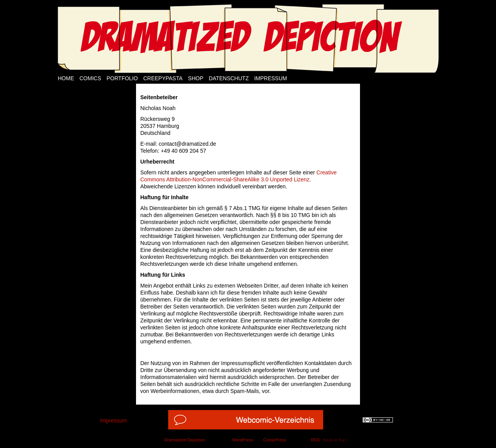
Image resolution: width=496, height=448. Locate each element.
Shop (196, 78)
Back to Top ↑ (336, 440)
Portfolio (122, 78)
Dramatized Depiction (185, 440)
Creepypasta (163, 78)
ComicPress (275, 440)
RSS (315, 440)
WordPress (243, 440)
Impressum (271, 78)
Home (66, 78)
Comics (90, 78)
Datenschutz (229, 78)
